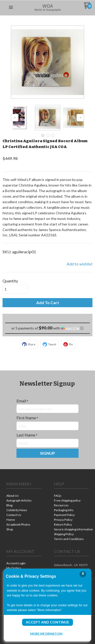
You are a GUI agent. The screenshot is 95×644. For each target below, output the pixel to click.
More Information (46, 633)
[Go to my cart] (88, 7)
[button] (11, 8)
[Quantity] (15, 289)
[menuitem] (24, 496)
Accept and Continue (48, 622)
